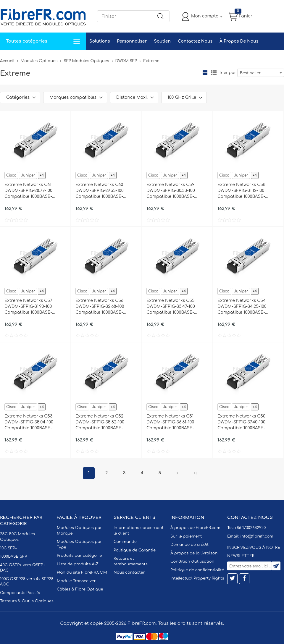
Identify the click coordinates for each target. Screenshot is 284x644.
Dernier (195, 473)
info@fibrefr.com (257, 536)
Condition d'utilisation (192, 562)
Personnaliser (132, 41)
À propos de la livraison (194, 553)
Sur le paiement (186, 536)
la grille (205, 73)
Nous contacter (129, 572)
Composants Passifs (20, 593)
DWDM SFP (126, 61)
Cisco (11, 175)
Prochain (177, 473)
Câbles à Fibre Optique (80, 589)
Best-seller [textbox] (250, 73)
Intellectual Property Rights (197, 578)
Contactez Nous (195, 41)
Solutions (100, 41)
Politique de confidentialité (197, 570)
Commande (125, 542)
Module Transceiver (76, 581)
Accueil (7, 61)
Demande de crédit (189, 545)
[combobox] (261, 73)
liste (214, 73)
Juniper (28, 175)
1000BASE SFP (13, 556)
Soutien (162, 41)
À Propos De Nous (239, 41)
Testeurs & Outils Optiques (27, 601)
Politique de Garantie (135, 550)
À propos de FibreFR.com (195, 528)
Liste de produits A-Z (78, 564)
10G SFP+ (9, 548)
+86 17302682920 (250, 528)
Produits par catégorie (79, 556)
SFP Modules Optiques (86, 61)
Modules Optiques (39, 61)
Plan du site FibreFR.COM (82, 572)
